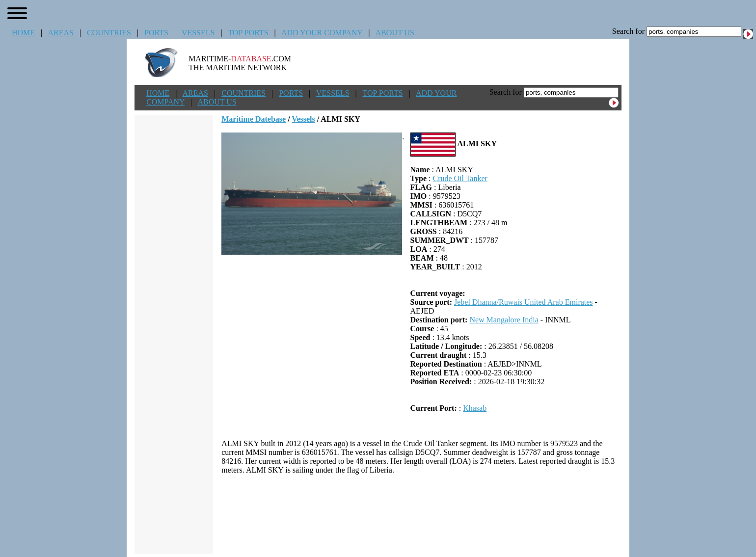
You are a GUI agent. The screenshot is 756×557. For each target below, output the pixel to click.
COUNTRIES (109, 33)
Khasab (475, 408)
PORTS (156, 33)
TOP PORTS (248, 33)
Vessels (303, 119)
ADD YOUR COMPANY (322, 33)
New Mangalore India (504, 320)
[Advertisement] (422, 514)
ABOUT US (395, 33)
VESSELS (198, 33)
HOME (23, 33)
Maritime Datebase (254, 119)
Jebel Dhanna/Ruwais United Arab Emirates (524, 302)
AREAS (60, 33)
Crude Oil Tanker (460, 178)
